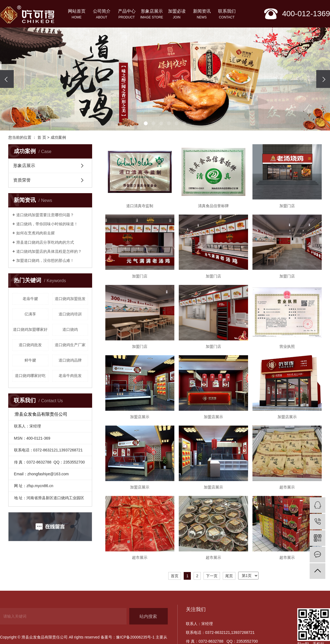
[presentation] (7, 79)
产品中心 (127, 15)
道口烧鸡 (70, 329)
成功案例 (58, 137)
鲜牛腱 (30, 360)
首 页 (42, 137)
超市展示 (287, 487)
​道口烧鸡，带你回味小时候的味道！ (47, 224)
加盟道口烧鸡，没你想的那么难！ (45, 260)
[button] (146, 123)
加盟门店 (287, 206)
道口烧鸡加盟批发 (70, 299)
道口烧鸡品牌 (70, 360)
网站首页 (77, 15)
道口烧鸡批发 (30, 345)
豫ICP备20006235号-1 (135, 637)
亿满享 (30, 314)
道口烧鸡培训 (70, 314)
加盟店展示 (140, 417)
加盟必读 (177, 15)
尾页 (229, 576)
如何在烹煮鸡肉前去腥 (35, 233)
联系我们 (227, 15)
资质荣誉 (22, 180)
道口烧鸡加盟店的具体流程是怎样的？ (49, 251)
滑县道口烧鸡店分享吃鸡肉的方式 (45, 242)
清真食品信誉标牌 (213, 206)
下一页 (212, 576)
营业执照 (287, 346)
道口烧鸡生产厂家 (70, 345)
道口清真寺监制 (140, 206)
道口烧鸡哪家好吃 (30, 376)
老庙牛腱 (30, 299)
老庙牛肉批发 (70, 376)
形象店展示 (152, 15)
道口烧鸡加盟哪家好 (30, 329)
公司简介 (102, 15)
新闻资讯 (202, 15)
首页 (175, 576)
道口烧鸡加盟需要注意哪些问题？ (45, 215)
